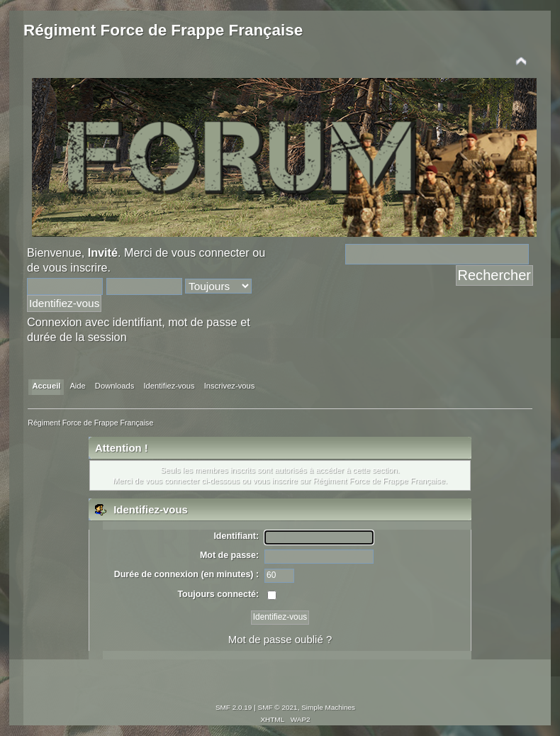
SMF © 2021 (278, 707)
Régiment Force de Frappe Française (163, 30)
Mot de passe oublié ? (280, 639)
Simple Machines (328, 707)
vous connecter (211, 252)
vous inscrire (75, 267)
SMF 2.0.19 (234, 707)
